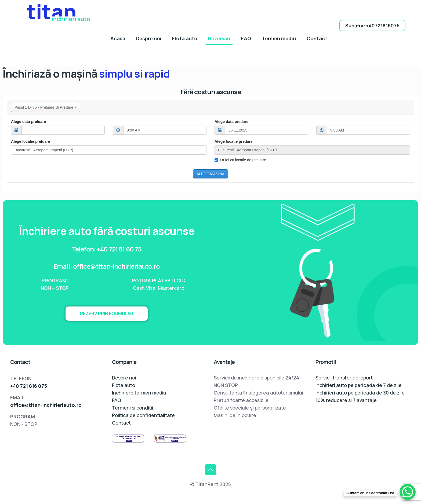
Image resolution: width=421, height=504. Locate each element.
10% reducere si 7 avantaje (346, 400)
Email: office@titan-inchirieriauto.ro (107, 266)
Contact (121, 423)
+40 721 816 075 (29, 386)
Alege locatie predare (234, 141)
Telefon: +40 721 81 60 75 (107, 249)
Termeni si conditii (133, 408)
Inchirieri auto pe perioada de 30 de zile (360, 393)
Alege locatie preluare (31, 141)
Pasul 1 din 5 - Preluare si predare (46, 107)
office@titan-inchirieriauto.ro (46, 405)
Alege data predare (231, 122)
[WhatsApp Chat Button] (408, 492)
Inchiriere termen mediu (139, 393)
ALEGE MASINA (210, 174)
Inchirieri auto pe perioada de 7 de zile (359, 385)
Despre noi (124, 378)
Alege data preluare (28, 122)
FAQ (117, 400)
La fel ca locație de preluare (240, 160)
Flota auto (124, 385)
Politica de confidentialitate (143, 415)
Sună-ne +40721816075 (372, 25)
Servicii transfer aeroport (344, 378)
